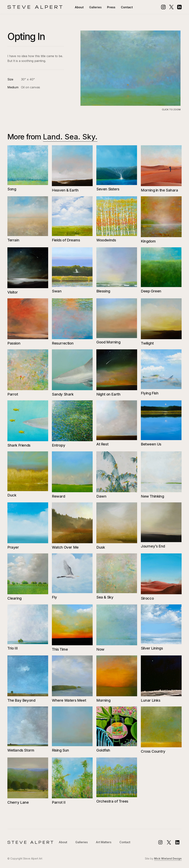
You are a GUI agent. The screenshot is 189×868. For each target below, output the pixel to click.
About (79, 7)
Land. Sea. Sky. (70, 137)
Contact (127, 7)
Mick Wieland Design (168, 858)
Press (111, 7)
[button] (95, 7)
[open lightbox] (131, 71)
